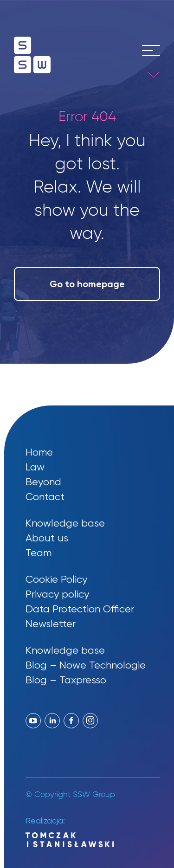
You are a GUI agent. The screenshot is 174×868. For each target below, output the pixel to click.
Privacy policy (57, 594)
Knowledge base (65, 523)
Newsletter (51, 624)
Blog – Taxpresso (66, 680)
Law (35, 467)
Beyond (43, 482)
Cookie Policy (56, 579)
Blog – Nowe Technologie (86, 665)
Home (39, 452)
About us (47, 538)
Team (39, 553)
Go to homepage (87, 284)
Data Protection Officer (80, 609)
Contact (45, 497)
